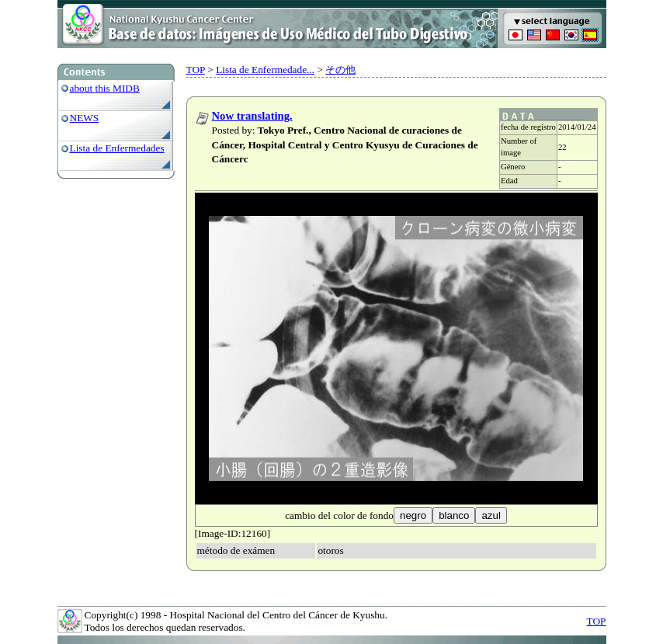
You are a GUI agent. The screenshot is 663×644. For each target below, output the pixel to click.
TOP (196, 70)
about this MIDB (105, 88)
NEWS (85, 118)
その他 (340, 70)
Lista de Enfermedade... (265, 70)
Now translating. (252, 116)
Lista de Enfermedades (117, 148)
